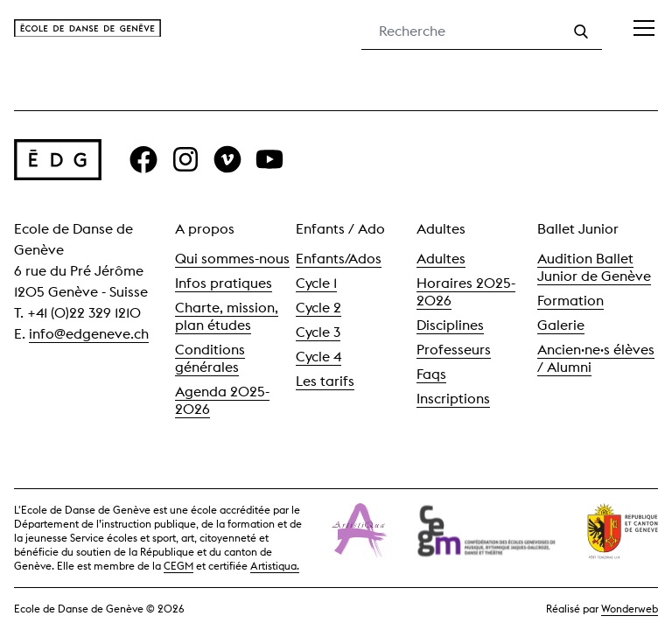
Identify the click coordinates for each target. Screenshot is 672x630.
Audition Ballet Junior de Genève (594, 267)
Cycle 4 (318, 357)
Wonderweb (630, 609)
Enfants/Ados (339, 259)
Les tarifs (325, 381)
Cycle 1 (316, 283)
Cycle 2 (318, 308)
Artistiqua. (275, 566)
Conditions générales (210, 358)
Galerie (561, 325)
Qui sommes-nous (232, 259)
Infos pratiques (224, 283)
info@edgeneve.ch (89, 334)
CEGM (178, 566)
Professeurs (454, 350)
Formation (570, 301)
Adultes (441, 259)
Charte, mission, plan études (227, 316)
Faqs (431, 374)
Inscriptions (453, 399)
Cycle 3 (318, 332)
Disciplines (450, 325)
